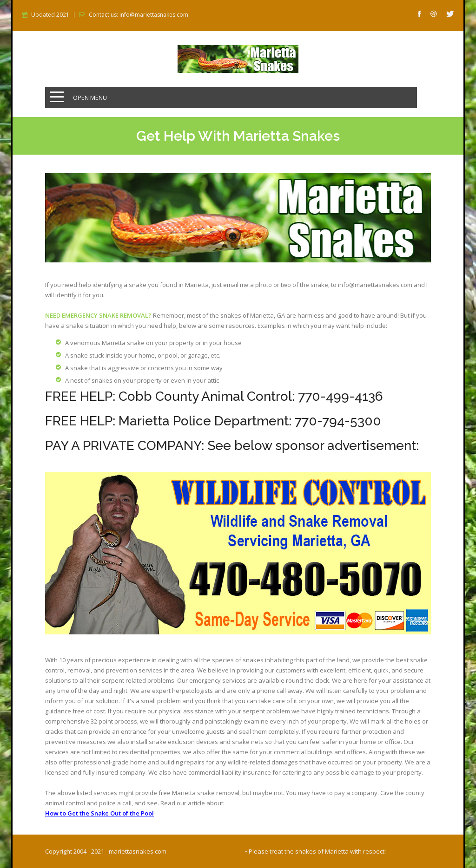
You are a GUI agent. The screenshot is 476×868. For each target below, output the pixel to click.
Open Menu (90, 98)
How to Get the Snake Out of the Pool (99, 813)
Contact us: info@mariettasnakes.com (139, 15)
